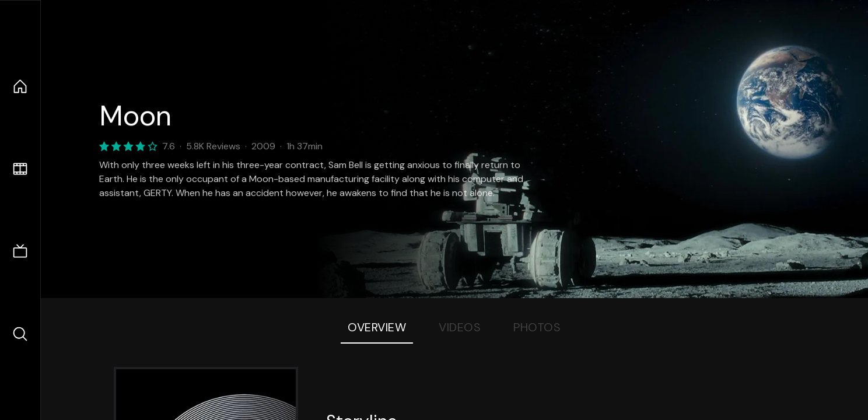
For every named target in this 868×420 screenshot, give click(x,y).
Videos (460, 327)
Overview (377, 327)
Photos (537, 327)
